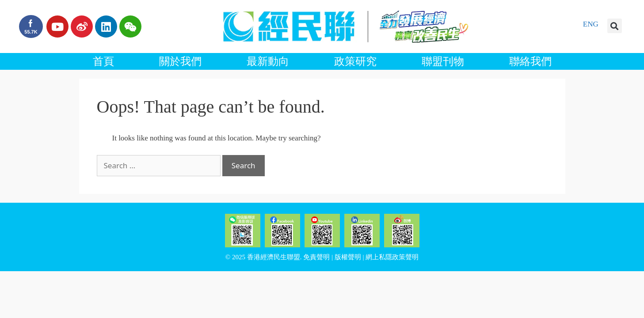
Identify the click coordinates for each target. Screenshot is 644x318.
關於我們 (180, 61)
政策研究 (355, 61)
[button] (615, 26)
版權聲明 (348, 257)
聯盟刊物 (443, 61)
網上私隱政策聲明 (392, 257)
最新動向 (268, 61)
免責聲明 (316, 257)
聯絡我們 (530, 61)
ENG (591, 24)
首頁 (103, 61)
